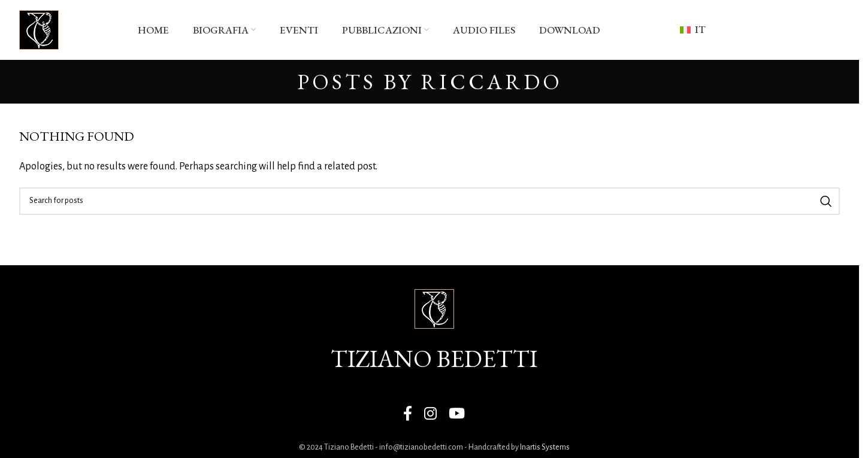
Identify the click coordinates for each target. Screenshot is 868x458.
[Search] (430, 201)
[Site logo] (39, 29)
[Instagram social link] (430, 415)
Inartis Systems (545, 447)
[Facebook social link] (408, 415)
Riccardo (492, 82)
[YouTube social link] (457, 415)
